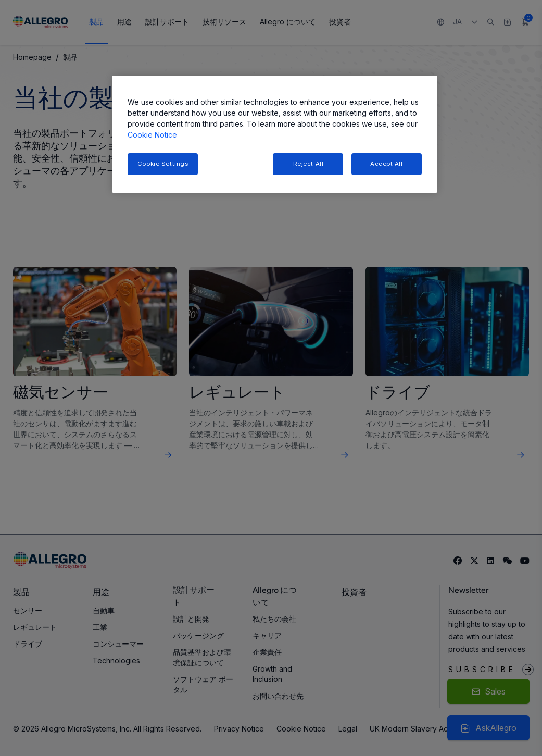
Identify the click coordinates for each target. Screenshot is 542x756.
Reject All (308, 164)
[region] (275, 134)
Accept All (387, 164)
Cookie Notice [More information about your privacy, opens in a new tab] (152, 135)
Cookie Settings (163, 164)
